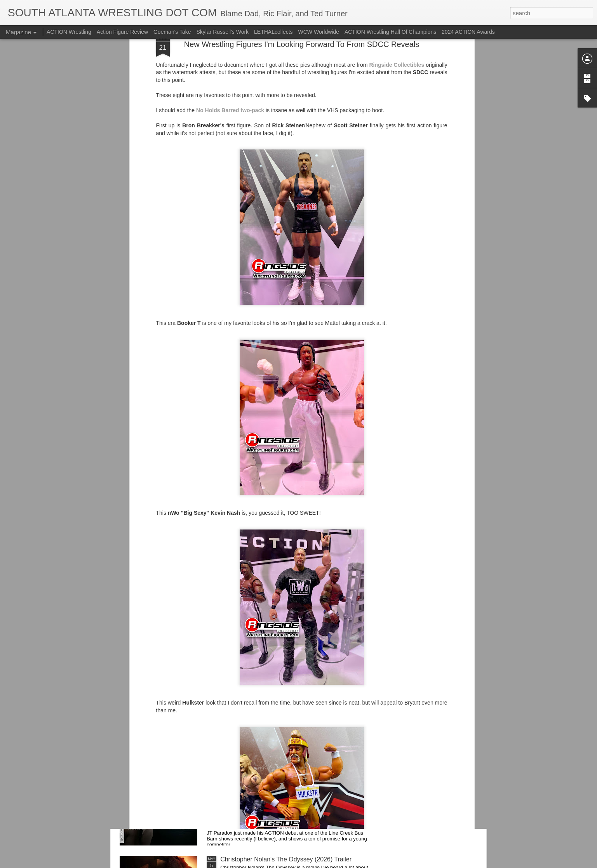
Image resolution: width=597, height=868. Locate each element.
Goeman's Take (172, 32)
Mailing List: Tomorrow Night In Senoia (273, 683)
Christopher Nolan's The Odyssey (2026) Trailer (286, 859)
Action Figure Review (122, 32)
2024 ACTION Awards (468, 32)
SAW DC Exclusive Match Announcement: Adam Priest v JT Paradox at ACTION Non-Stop (287, 775)
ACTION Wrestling (69, 32)
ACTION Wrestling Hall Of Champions (390, 32)
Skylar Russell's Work (222, 32)
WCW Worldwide (319, 32)
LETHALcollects (273, 32)
